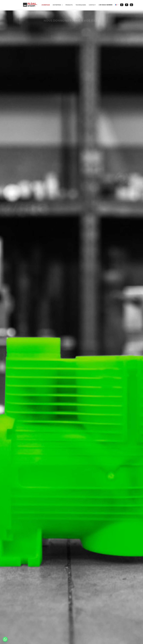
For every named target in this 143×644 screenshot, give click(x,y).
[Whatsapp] (5, 639)
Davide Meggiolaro (29, 640)
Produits (69, 5)
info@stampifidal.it (84, 627)
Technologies (80, 5)
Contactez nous (112, 592)
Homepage (45, 5)
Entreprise (57, 5)
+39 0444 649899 (105, 5)
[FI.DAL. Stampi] (28, 5)
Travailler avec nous (53, 627)
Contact (92, 5)
